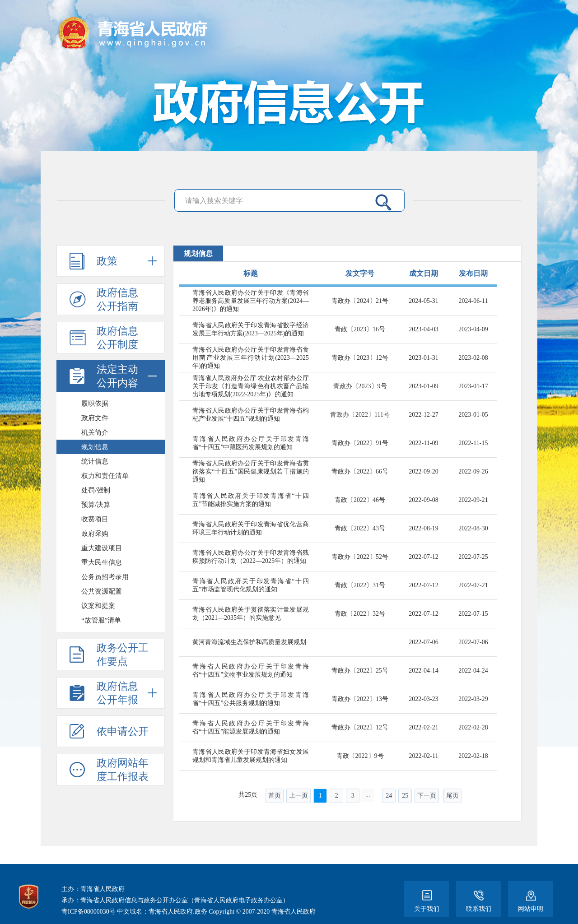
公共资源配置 (102, 591)
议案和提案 (98, 606)
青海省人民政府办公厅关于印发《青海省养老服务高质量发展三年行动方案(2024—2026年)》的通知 (251, 301)
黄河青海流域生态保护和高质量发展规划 (249, 642)
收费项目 (95, 519)
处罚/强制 (96, 490)
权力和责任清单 (105, 476)
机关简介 (95, 432)
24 (389, 796)
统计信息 (95, 461)
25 (405, 796)
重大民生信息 (102, 562)
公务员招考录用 (105, 577)
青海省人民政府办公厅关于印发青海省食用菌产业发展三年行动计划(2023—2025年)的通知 (251, 358)
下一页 (427, 796)
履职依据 (95, 404)
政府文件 (95, 418)
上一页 (298, 796)
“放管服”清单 (101, 620)
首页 (275, 796)
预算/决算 (96, 505)
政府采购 (95, 534)
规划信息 (95, 447)
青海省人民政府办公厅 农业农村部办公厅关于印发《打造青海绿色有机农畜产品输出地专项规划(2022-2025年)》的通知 (251, 386)
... (368, 795)
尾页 (452, 796)
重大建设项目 (102, 548)
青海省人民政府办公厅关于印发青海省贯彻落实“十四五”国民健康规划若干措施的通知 (251, 471)
